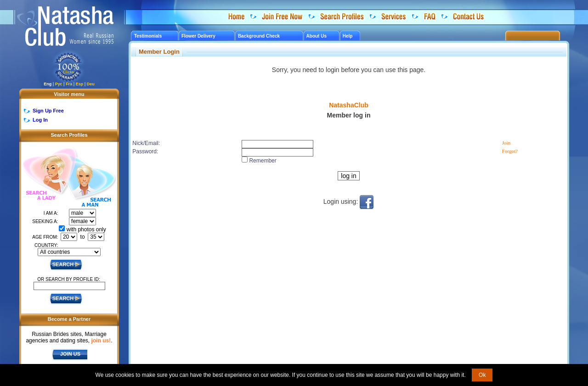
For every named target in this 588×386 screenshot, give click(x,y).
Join (506, 143)
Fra (69, 84)
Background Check (259, 36)
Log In (40, 120)
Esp (80, 84)
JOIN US (70, 354)
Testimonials (148, 36)
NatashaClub (349, 105)
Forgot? (510, 151)
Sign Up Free (48, 111)
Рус (59, 84)
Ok (482, 375)
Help (348, 36)
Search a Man (91, 183)
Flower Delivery (198, 36)
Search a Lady (44, 175)
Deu (91, 84)
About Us (317, 36)
